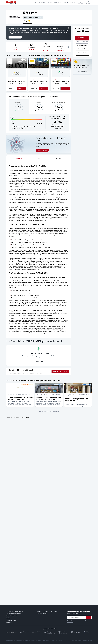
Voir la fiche (12, 88)
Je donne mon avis (82, 72)
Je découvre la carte (42, 150)
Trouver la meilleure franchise (15, 611)
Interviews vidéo (11, 620)
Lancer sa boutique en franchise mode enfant (77, 400)
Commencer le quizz (15, 37)
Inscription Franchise (57, 640)
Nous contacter (47, 640)
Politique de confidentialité (23, 640)
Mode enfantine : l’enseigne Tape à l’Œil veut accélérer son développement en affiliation (49, 399)
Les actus (59, 158)
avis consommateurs (27, 23)
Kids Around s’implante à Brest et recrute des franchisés (20, 398)
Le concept (19, 158)
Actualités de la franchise (14, 614)
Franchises (16, 418)
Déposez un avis (39, 362)
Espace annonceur (42, 614)
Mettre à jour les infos (82, 53)
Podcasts (9, 618)
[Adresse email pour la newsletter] (77, 617)
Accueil (8, 418)
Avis (39, 158)
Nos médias (10, 622)
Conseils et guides (12, 616)
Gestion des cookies (36, 640)
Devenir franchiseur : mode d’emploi (47, 611)
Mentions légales (11, 640)
